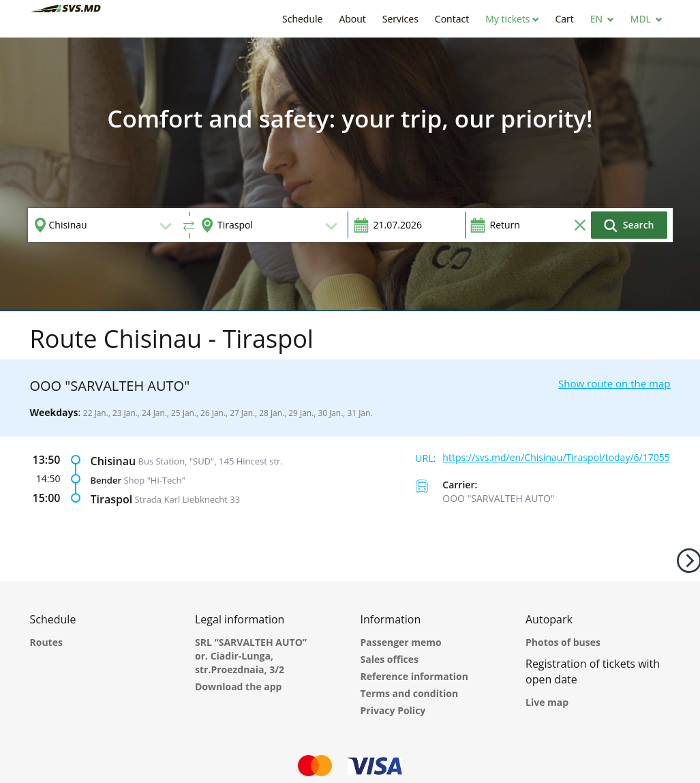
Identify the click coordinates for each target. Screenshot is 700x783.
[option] (350, 174)
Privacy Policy (393, 710)
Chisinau (113, 460)
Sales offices (390, 659)
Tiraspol (112, 499)
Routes (46, 642)
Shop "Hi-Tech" (154, 479)
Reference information (414, 676)
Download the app (238, 686)
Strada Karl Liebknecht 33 (188, 499)
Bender (106, 479)
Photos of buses (563, 642)
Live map (547, 702)
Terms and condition (410, 693)
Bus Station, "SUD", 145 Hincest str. (211, 460)
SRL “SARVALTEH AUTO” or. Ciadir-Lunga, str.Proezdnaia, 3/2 (251, 656)
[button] (512, 19)
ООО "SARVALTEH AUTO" (498, 498)
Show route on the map (614, 383)
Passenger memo (401, 642)
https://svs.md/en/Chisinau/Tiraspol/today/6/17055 (556, 457)
